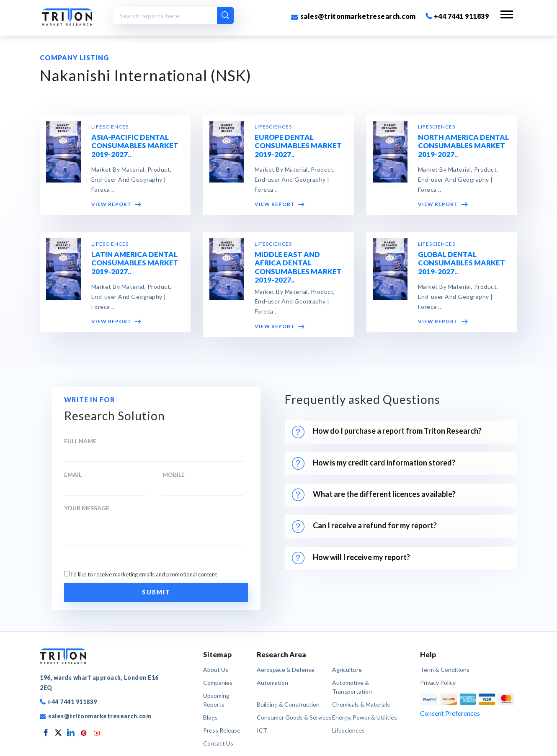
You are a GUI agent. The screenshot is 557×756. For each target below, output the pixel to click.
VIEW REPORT (116, 204)
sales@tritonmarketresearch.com (353, 16)
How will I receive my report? (351, 558)
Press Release (222, 730)
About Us (216, 670)
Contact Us (218, 743)
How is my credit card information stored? (375, 463)
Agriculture (347, 670)
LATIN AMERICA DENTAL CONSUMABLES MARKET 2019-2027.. (135, 263)
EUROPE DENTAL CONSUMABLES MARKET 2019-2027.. (298, 146)
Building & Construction (288, 704)
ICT (262, 730)
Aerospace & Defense (286, 670)
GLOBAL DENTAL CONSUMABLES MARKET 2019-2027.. (462, 263)
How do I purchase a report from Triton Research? (387, 432)
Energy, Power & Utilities (365, 717)
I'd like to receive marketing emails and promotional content (144, 574)
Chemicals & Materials (361, 704)
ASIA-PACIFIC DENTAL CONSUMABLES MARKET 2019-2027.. (135, 146)
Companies (218, 683)
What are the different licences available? (374, 495)
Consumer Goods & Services (294, 717)
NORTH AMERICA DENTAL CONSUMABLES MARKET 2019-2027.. (463, 146)
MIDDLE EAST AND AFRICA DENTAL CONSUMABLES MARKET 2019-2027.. (298, 267)
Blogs (210, 717)
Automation (272, 683)
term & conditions (445, 670)
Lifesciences (348, 730)
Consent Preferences (450, 713)
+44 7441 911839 (457, 16)
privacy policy (438, 683)
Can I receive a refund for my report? (364, 527)
